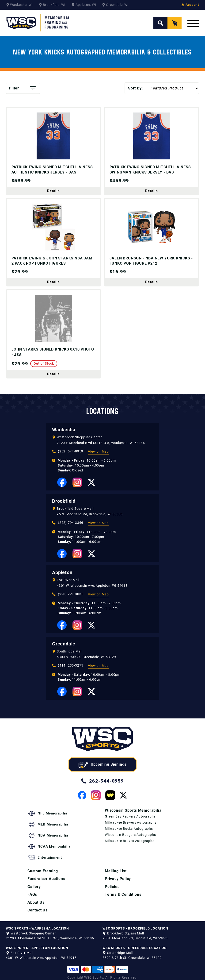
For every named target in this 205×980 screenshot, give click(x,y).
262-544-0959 (102, 790)
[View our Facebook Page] (62, 491)
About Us (36, 897)
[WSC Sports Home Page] (39, 23)
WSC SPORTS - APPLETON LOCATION (37, 943)
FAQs (32, 889)
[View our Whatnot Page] (110, 804)
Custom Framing (43, 866)
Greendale (64, 653)
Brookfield (64, 510)
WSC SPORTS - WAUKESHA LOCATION (37, 924)
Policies (112, 882)
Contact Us (38, 905)
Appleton (62, 581)
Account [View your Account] (190, 5)
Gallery (34, 882)
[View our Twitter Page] (91, 491)
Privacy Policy (118, 874)
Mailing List (116, 866)
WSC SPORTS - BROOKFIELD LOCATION (135, 924)
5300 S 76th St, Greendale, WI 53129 (86, 666)
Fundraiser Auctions (46, 874)
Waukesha (64, 439)
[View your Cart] (175, 23)
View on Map (98, 460)
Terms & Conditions (123, 889)
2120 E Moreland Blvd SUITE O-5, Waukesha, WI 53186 (101, 452)
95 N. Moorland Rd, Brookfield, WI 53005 (90, 523)
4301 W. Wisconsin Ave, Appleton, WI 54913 (92, 594)
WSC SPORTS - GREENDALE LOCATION (135, 943)
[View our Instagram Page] (77, 491)
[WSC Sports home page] (102, 749)
